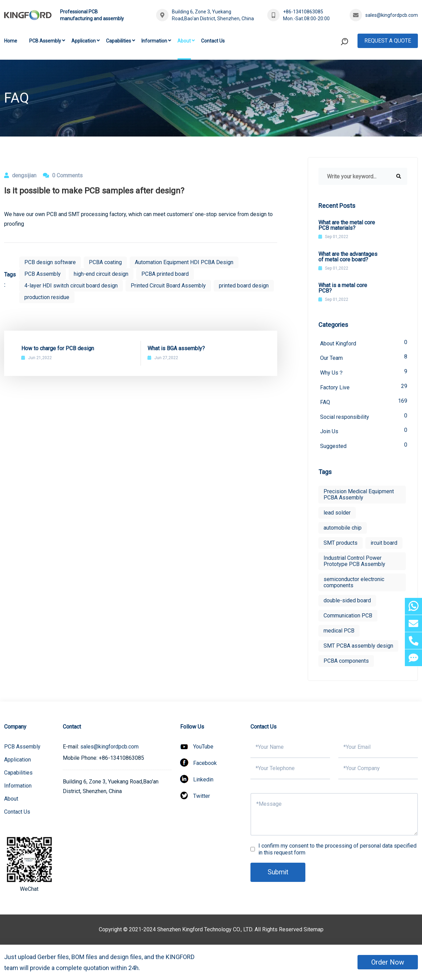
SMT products (341, 544)
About (184, 41)
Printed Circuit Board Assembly (168, 286)
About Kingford (364, 343)
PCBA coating (105, 262)
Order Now (388, 962)
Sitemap (314, 930)
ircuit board (384, 544)
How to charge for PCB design (58, 348)
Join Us (364, 431)
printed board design (244, 286)
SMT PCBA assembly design (358, 647)
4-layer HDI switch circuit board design (71, 286)
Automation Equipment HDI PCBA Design (184, 262)
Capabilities (119, 41)
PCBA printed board (165, 274)
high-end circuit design (101, 274)
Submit (278, 873)
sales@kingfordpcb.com (392, 15)
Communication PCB (348, 617)
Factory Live (364, 387)
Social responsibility (364, 417)
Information (154, 41)
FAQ (364, 402)
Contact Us (213, 41)
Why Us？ (364, 372)
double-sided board (347, 601)
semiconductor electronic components (354, 583)
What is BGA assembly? (176, 348)
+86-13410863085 (303, 12)
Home (11, 41)
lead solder (337, 514)
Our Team (364, 358)
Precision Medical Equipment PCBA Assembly (359, 495)
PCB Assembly (45, 41)
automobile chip (343, 529)
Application (84, 41)
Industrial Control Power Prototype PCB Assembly (354, 562)
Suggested (364, 446)
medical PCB (339, 632)
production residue (47, 297)
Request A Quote (388, 41)
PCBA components (346, 662)
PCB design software (50, 262)
